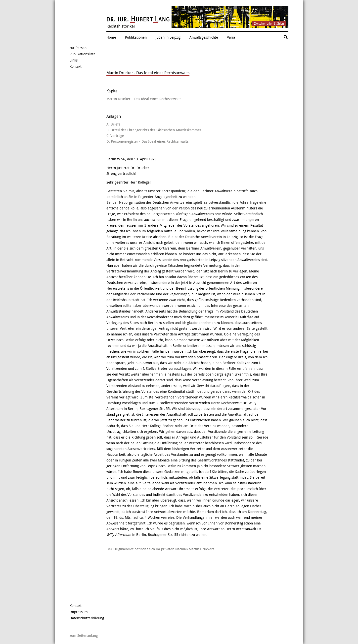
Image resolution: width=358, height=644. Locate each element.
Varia (231, 37)
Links (74, 60)
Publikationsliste (83, 54)
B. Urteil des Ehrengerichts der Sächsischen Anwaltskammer (154, 130)
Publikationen (136, 37)
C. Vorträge (115, 136)
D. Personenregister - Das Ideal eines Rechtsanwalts (147, 141)
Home (111, 37)
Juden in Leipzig (168, 37)
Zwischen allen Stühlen (269, 23)
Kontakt (76, 66)
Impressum (79, 612)
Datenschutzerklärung (87, 618)
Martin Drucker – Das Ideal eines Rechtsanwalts (144, 99)
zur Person (78, 48)
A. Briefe (113, 124)
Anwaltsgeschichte (204, 37)
